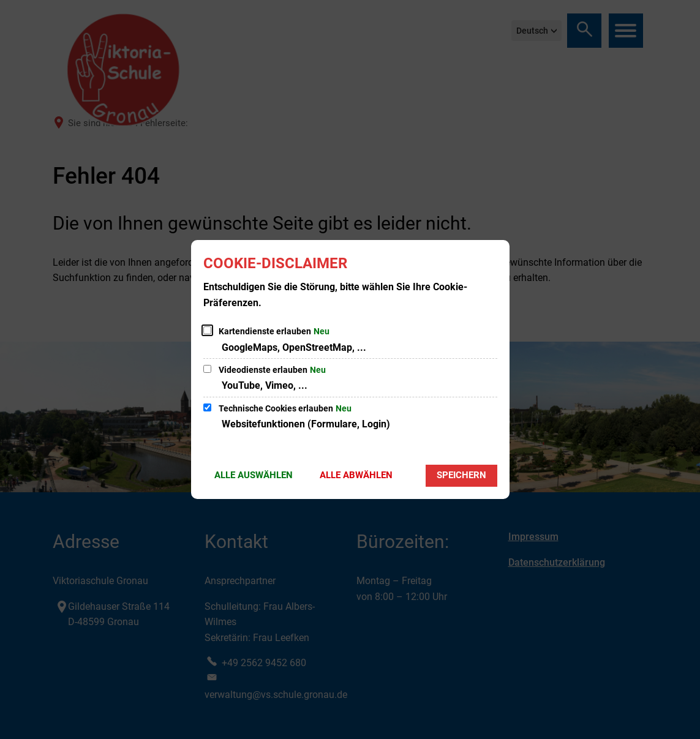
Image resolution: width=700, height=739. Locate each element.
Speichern (461, 475)
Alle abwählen (356, 475)
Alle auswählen (254, 475)
